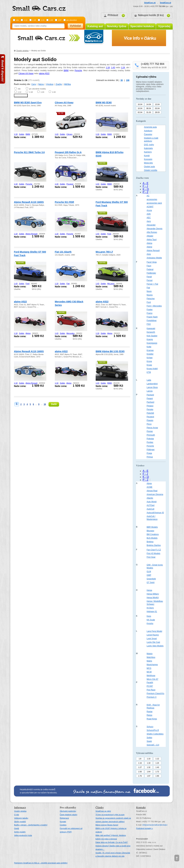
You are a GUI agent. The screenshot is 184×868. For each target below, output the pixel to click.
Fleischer (151, 299)
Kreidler (150, 354)
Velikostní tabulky (21, 818)
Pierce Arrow (152, 428)
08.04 (149, 108)
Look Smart (152, 639)
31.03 (149, 112)
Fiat (68, 284)
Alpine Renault (32, 234)
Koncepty (148, 159)
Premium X (152, 697)
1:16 (140, 763)
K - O (146, 189)
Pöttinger (151, 450)
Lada (149, 380)
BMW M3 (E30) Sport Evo (28, 103)
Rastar (150, 712)
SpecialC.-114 (153, 745)
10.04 (140, 108)
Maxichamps (152, 665)
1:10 (149, 759)
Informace (20, 808)
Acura (149, 210)
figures (150, 295)
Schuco (150, 727)
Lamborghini (152, 384)
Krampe (150, 350)
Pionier (150, 431)
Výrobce (50, 84)
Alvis (149, 254)
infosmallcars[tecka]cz (155, 825)
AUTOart (151, 505)
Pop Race (151, 690)
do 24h (61, 113)
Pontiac (150, 442)
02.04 (140, 112)
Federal (150, 269)
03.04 (157, 108)
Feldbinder (151, 273)
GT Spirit (151, 582)
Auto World (152, 502)
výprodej (102, 163)
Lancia (150, 391)
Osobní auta (149, 167)
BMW (66, 71)
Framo (150, 313)
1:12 (25, 20)
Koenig (150, 339)
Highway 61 (152, 612)
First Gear (151, 557)
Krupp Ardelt (152, 369)
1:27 (140, 767)
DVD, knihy (149, 145)
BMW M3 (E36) (104, 103)
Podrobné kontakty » (145, 828)
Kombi (147, 156)
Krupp (149, 365)
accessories (152, 199)
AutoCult (150, 509)
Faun (149, 266)
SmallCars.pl (165, 3)
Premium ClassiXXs (155, 693)
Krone (149, 361)
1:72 (157, 772)
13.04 (157, 104)
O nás (17, 815)
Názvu (41, 84)
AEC (149, 218)
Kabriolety (148, 148)
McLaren (111, 284)
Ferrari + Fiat (152, 284)
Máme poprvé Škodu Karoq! (107, 825)
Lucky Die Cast (153, 642)
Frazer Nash (152, 317)
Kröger (150, 358)
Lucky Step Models (155, 646)
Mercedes (70, 333)
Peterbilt (150, 413)
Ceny (34, 84)
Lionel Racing (153, 635)
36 (122, 80)
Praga (149, 453)
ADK (149, 214)
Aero (149, 221)
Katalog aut (95, 26)
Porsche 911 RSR (64, 202)
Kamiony (148, 152)
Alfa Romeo (152, 232)
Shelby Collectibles (155, 734)
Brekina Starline (154, 545)
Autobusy (148, 131)
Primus (150, 457)
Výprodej (164, 26)
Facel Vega (152, 262)
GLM (149, 572)
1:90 (157, 776)
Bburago (150, 531)
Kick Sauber (152, 336)
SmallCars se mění (103, 811)
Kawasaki (151, 328)
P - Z (145, 192)
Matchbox (151, 657)
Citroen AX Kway (26, 73)
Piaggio (150, 420)
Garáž (17, 828)
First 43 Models (153, 553)
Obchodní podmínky (68, 811)
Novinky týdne (117, 26)
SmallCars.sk (150, 3)
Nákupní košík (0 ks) (151, 15)
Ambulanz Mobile (154, 258)
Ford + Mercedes (154, 306)
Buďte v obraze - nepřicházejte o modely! (31, 825)
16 (45, 404)
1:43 (51, 20)
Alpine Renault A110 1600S (29, 202)
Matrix (149, 661)
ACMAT (150, 207)
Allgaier (150, 236)
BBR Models (152, 527)
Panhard (150, 402)
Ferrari (150, 280)
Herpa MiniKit (153, 598)
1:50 (140, 772)
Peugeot (70, 184)
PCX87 (150, 686)
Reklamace (64, 818)
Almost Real (152, 491)
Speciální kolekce (142, 26)
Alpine (28, 333)
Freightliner (152, 321)
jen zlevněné (72, 20)
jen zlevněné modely (37, 89)
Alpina (149, 243)
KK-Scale (151, 620)
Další (54, 404)
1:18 (34, 20)
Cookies (63, 825)
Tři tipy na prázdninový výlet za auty (110, 815)
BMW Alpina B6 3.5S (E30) (110, 351)
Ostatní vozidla (151, 170)
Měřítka (67, 84)
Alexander (151, 225)
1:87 (60, 20)
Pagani (150, 398)
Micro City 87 (152, 679)
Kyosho (150, 623)
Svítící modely (20, 832)
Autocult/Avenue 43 (155, 513)
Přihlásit (113, 15)
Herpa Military (153, 594)
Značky (59, 84)
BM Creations (153, 534)
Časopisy (148, 134)
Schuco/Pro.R (153, 730)
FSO (149, 324)
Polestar (150, 439)
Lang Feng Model (154, 631)
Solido (22, 134)
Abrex (149, 483)
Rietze (149, 715)
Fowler (150, 310)
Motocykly (148, 163)
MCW (149, 672)
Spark (149, 741)
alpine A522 (44, 73)
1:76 (140, 776)
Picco (149, 424)
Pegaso (150, 406)
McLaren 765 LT (104, 252)
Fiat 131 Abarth (63, 252)
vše (17, 20)
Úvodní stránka (22, 51)
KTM (149, 372)
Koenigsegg (152, 343)
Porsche (78, 71)
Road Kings (152, 719)
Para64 (150, 683)
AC (148, 196)
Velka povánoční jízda (23, 835)
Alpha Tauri (152, 240)
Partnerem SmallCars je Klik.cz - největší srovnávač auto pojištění (41, 863)
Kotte (149, 347)
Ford (109, 234)
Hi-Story (150, 608)
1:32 (149, 767)
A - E (146, 183)
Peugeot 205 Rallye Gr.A (68, 152)
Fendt (149, 277)
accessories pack (154, 203)
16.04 (140, 104)
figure (149, 291)
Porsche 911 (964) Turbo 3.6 (29, 152)
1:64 (149, 772)
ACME (150, 487)
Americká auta (150, 127)
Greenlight (151, 579)
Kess (149, 616)
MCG (149, 668)
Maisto (150, 654)
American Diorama (155, 494)
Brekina (150, 542)
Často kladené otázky (69, 815)
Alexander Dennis (155, 229)
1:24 (43, 20)
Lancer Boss (152, 387)
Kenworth (151, 332)
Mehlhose (151, 676)
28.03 (157, 112)
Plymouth (151, 435)
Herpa (149, 590)
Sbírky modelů (20, 822)
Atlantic (150, 498)
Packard (150, 395)
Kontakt (63, 822)
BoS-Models (152, 538)
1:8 (140, 759)
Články (100, 808)
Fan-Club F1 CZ (154, 550)
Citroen (69, 134)
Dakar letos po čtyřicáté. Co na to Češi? (112, 842)
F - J (145, 186)
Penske (150, 409)
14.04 (149, 104)
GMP (149, 575)
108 (128, 80)
